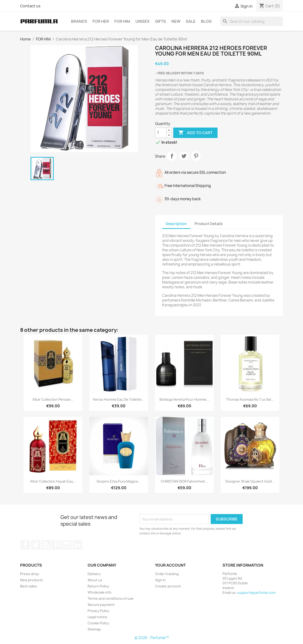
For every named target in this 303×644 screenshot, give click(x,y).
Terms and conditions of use (111, 598)
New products (32, 580)
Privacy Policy (98, 611)
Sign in (160, 580)
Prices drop (29, 574)
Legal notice (97, 617)
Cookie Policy (98, 623)
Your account (170, 565)
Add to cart (195, 133)
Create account (168, 586)
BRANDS (79, 21)
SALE (191, 21)
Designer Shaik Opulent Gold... (250, 481)
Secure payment (101, 605)
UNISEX (143, 21)
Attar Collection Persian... (53, 399)
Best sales (29, 586)
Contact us (30, 6)
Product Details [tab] (209, 224)
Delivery (94, 574)
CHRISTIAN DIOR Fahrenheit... (184, 481)
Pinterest (196, 156)
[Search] (252, 21)
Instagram (67, 545)
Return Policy (98, 586)
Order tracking (167, 574)
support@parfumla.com (256, 593)
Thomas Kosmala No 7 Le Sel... (250, 399)
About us (95, 580)
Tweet (184, 156)
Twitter (36, 545)
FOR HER (101, 21)
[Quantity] (161, 133)
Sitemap (94, 629)
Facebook (25, 545)
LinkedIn (77, 545)
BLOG (206, 21)
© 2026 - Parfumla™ (152, 638)
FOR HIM (122, 21)
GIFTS (160, 21)
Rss (46, 545)
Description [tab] (176, 224)
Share (172, 156)
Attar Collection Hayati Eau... (53, 481)
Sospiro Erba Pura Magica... (119, 481)
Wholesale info (100, 592)
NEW (176, 21)
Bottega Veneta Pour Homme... (184, 399)
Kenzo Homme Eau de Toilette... (119, 399)
